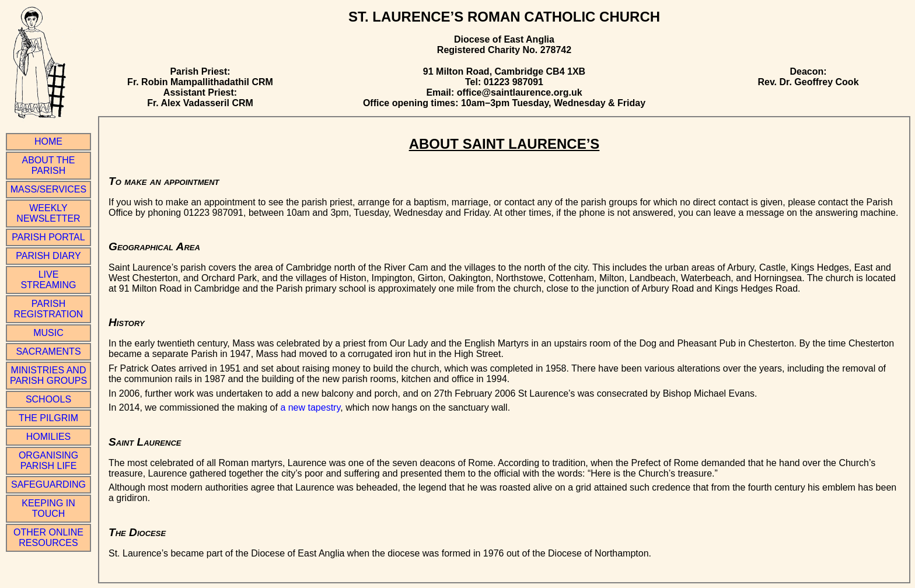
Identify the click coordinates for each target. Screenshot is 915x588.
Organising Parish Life (48, 461)
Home (48, 141)
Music (48, 333)
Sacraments (48, 351)
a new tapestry (310, 407)
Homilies (48, 437)
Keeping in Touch (48, 508)
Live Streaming (48, 280)
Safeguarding (48, 484)
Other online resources (48, 538)
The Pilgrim (48, 418)
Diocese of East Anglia (504, 39)
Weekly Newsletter (48, 213)
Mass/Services (48, 189)
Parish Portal (48, 237)
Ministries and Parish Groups (48, 375)
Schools (48, 399)
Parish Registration (49, 309)
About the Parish (49, 165)
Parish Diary (48, 256)
